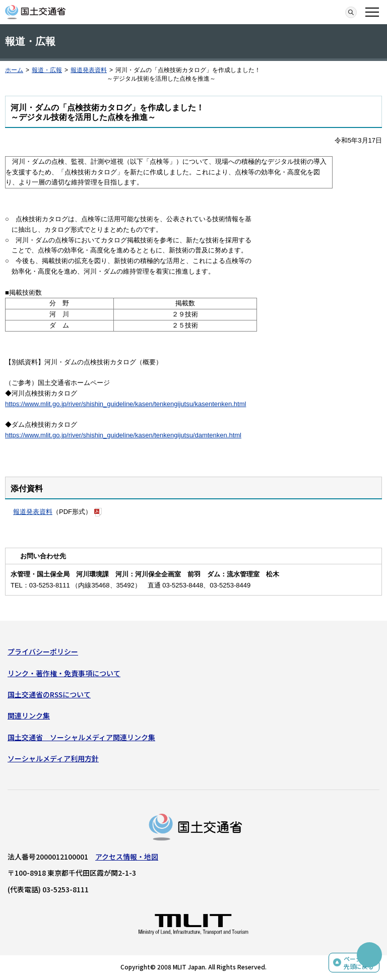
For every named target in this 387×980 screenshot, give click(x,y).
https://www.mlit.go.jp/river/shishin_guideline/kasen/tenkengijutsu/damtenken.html (123, 435)
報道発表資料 (89, 70)
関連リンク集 (29, 715)
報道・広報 (47, 70)
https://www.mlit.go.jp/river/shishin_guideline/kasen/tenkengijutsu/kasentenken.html (125, 404)
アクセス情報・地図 (127, 857)
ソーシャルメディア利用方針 (53, 758)
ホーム (14, 70)
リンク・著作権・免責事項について (64, 673)
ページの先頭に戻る (359, 963)
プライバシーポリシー (43, 651)
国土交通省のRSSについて (49, 694)
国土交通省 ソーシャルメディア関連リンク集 (81, 737)
